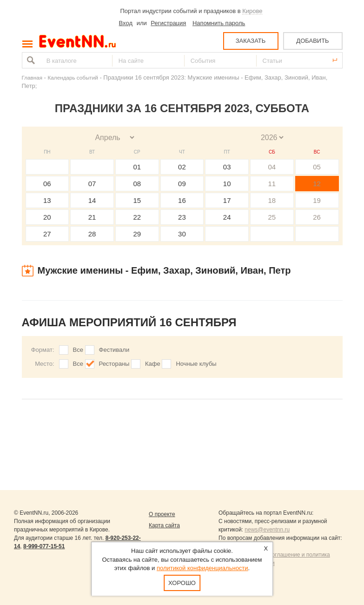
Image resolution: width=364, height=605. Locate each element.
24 (227, 217)
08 (137, 184)
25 (272, 217)
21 (92, 217)
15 (137, 200)
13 (47, 200)
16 (182, 200)
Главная (32, 77)
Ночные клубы (196, 364)
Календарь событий (73, 77)
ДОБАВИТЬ (312, 41)
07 (92, 184)
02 (182, 167)
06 (47, 184)
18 (272, 200)
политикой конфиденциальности (202, 568)
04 (272, 167)
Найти (30, 60)
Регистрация (168, 23)
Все (78, 350)
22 (137, 217)
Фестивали (114, 350)
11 (272, 184)
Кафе (153, 364)
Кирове (252, 11)
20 (47, 217)
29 (137, 234)
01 (137, 167)
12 (317, 184)
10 (227, 184)
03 (227, 167)
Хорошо (182, 583)
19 (317, 200)
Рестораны (114, 364)
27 (47, 234)
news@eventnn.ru (267, 530)
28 (92, 234)
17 (227, 200)
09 (182, 184)
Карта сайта (164, 525)
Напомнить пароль (219, 23)
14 (92, 200)
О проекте (162, 514)
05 (317, 167)
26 (317, 217)
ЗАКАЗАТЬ (251, 41)
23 (182, 217)
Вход (126, 23)
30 (182, 234)
